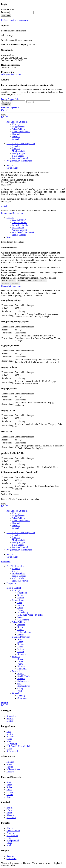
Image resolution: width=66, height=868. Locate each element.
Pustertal (16, 671)
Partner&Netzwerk (20, 581)
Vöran (20, 610)
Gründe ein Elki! (19, 223)
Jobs (17, 99)
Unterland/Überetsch (21, 637)
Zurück (4, 206)
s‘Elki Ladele (18, 578)
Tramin (21, 652)
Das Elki (10, 218)
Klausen (21, 666)
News (9, 237)
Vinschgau (17, 590)
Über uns (16, 571)
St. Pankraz (11, 736)
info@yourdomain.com (11, 74)
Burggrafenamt (19, 600)
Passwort (5, 12)
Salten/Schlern (18, 622)
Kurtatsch (22, 654)
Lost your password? (19, 20)
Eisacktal (16, 656)
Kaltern (21, 644)
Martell (21, 598)
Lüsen (20, 661)
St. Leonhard (23, 620)
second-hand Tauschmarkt (23, 232)
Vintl (20, 691)
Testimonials (12, 168)
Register (5, 20)
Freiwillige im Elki (20, 225)
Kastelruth (22, 669)
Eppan (20, 642)
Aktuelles (16, 569)
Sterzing (21, 696)
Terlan (20, 647)
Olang (20, 688)
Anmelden (6, 15)
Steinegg (21, 634)
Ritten (20, 627)
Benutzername (7, 9)
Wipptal (15, 693)
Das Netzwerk (18, 227)
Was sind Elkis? (19, 220)
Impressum (6, 213)
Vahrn (20, 664)
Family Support (8, 99)
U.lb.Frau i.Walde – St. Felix (30, 615)
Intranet (4, 703)
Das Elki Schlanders (15, 566)
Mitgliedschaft (18, 573)
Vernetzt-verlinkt (19, 230)
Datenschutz (18, 213)
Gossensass (22, 698)
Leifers (20, 649)
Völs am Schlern (25, 632)
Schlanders (22, 593)
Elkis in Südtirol (14, 588)
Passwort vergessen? (10, 107)
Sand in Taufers (24, 676)
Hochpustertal (24, 686)
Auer (20, 639)
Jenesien (21, 625)
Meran (20, 617)
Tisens (20, 607)
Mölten (21, 605)
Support (10, 165)
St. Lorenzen (23, 681)
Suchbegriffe (7, 494)
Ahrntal (21, 674)
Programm (11, 583)
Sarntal (20, 630)
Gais (19, 683)
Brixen (20, 659)
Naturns (21, 595)
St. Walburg (23, 612)
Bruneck (21, 679)
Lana (20, 603)
